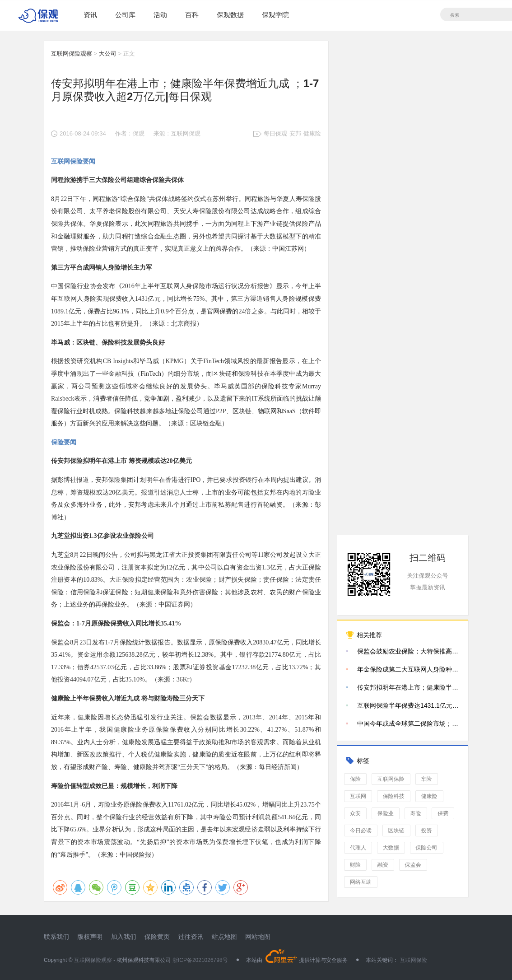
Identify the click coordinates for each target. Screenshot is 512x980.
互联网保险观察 (72, 54)
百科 (192, 15)
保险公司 (427, 848)
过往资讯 (191, 937)
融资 (383, 865)
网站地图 (258, 937)
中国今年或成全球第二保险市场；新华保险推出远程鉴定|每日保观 (408, 723)
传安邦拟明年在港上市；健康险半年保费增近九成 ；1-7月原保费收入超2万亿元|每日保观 (408, 687)
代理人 (358, 848)
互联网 (358, 796)
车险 (427, 779)
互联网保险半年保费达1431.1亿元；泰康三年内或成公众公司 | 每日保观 (408, 705)
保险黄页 (157, 937)
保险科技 (394, 796)
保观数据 (230, 15)
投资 (427, 831)
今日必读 (361, 831)
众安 (355, 813)
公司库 (125, 15)
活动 (160, 15)
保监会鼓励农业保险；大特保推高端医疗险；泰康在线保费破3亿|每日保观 (408, 651)
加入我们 (124, 937)
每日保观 (275, 133)
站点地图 (224, 937)
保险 (355, 779)
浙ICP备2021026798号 (200, 960)
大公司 (108, 54)
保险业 (386, 813)
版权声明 (90, 937)
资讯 (90, 15)
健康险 (312, 133)
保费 (443, 813)
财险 (355, 865)
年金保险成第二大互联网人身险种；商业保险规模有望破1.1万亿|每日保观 (408, 669)
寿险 (416, 813)
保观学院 (275, 15)
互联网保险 (391, 779)
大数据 (391, 848)
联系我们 (56, 937)
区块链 (396, 831)
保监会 (413, 865)
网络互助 (361, 882)
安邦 (295, 133)
